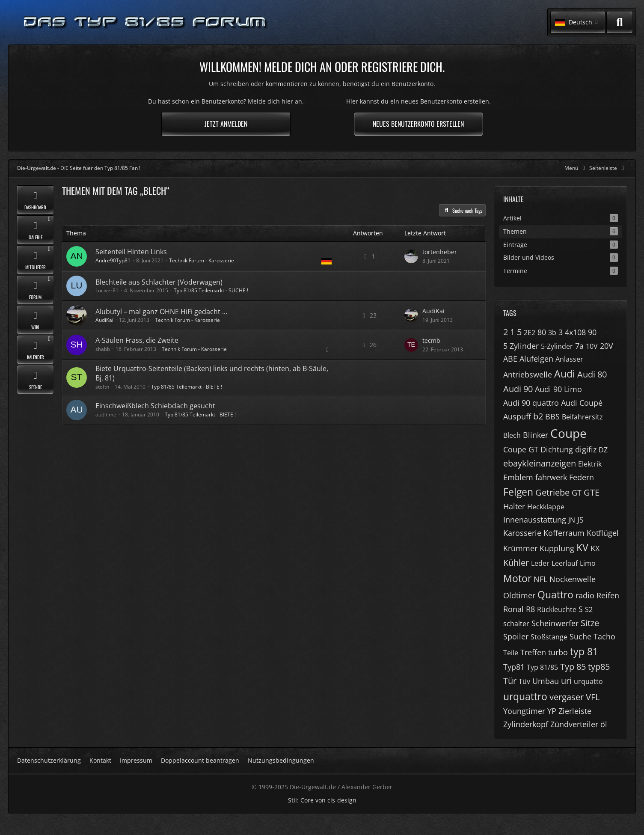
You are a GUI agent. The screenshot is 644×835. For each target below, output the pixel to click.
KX (595, 548)
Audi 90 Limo (558, 389)
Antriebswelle (528, 374)
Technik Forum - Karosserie (202, 260)
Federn (582, 477)
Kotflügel (603, 533)
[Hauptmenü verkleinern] (576, 168)
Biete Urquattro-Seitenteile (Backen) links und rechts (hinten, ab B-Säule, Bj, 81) (212, 373)
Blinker (536, 435)
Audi (565, 374)
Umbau (546, 681)
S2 (589, 609)
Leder (540, 563)
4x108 (575, 332)
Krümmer (520, 548)
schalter (516, 624)
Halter (514, 506)
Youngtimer (524, 711)
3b (552, 333)
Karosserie (522, 533)
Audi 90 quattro (531, 403)
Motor (517, 578)
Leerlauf (565, 563)
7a (579, 346)
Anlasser (569, 359)
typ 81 (584, 651)
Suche (580, 636)
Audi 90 (518, 389)
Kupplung (557, 548)
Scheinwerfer (555, 623)
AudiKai (104, 320)
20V (607, 346)
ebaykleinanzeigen (540, 463)
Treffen (533, 652)
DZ (603, 450)
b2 (538, 416)
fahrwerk (551, 477)
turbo (558, 652)
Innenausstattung (535, 520)
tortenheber (440, 252)
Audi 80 (592, 374)
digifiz (586, 449)
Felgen (518, 492)
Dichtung (557, 449)
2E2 (530, 333)
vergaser (567, 697)
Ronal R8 (519, 609)
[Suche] (620, 22)
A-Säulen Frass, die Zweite (137, 340)
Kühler (516, 563)
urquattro (525, 696)
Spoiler (516, 636)
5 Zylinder (521, 346)
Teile (511, 653)
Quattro (555, 594)
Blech (512, 435)
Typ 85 (573, 667)
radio (585, 595)
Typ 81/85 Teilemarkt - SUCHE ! (211, 290)
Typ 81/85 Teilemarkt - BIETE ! (187, 387)
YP (552, 711)
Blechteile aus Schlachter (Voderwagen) (159, 282)
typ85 (599, 667)
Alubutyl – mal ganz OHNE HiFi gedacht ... (161, 312)
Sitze (590, 623)
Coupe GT (521, 449)
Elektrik (590, 464)
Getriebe (552, 492)
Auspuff (517, 416)
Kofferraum (564, 533)
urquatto (588, 681)
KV (582, 547)
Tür (510, 681)
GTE (592, 492)
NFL (540, 579)
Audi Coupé (582, 403)
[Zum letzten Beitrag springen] (411, 256)
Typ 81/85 (542, 667)
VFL (593, 697)
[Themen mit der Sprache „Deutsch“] (326, 261)
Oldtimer (519, 595)
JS (580, 520)
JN (572, 520)
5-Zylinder (557, 346)
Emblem (518, 477)
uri (566, 681)
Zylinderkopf (526, 724)
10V (592, 346)
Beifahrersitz (582, 417)
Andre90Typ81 (113, 260)
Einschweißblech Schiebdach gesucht (155, 406)
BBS (552, 416)
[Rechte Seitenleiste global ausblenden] (608, 168)
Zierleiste (575, 711)
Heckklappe (546, 507)
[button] (578, 22)
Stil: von (322, 800)
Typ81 (514, 667)
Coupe (568, 433)
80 (542, 332)
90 (592, 332)
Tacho (604, 636)
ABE (510, 359)
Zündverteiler (574, 724)
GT (577, 493)
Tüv (524, 681)
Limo (588, 563)
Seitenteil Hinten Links (131, 252)
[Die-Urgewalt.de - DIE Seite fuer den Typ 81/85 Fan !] (145, 22)
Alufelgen (536, 359)
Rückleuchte (557, 609)
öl (604, 724)
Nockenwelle (573, 579)
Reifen (608, 595)
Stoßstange (549, 637)
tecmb (431, 340)
